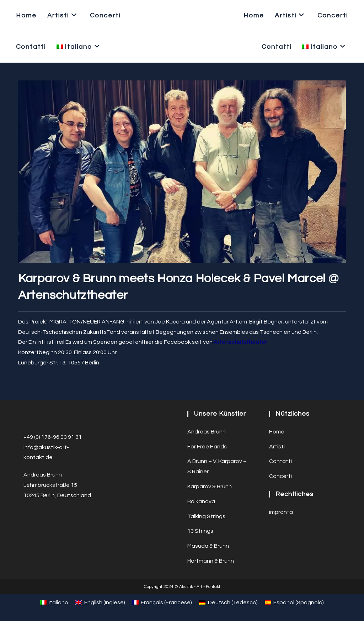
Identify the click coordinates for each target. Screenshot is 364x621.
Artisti (277, 447)
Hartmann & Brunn (211, 561)
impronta (281, 512)
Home (277, 432)
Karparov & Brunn (210, 486)
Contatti (280, 461)
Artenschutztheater (240, 342)
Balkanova (201, 501)
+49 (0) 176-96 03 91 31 (53, 437)
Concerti (280, 476)
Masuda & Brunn (208, 546)
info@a (33, 447)
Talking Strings (206, 516)
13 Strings (200, 531)
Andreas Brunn (207, 432)
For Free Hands (207, 447)
